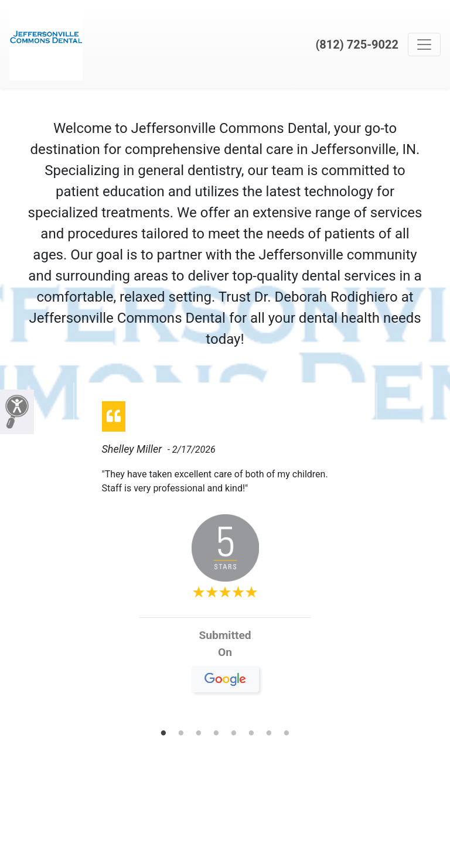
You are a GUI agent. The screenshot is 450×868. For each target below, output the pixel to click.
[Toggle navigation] (424, 45)
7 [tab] (269, 734)
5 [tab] (234, 734)
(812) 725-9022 (357, 45)
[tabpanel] (225, 551)
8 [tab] (287, 734)
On (225, 657)
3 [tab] (199, 734)
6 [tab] (251, 734)
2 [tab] (181, 734)
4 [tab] (216, 734)
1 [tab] (163, 734)
